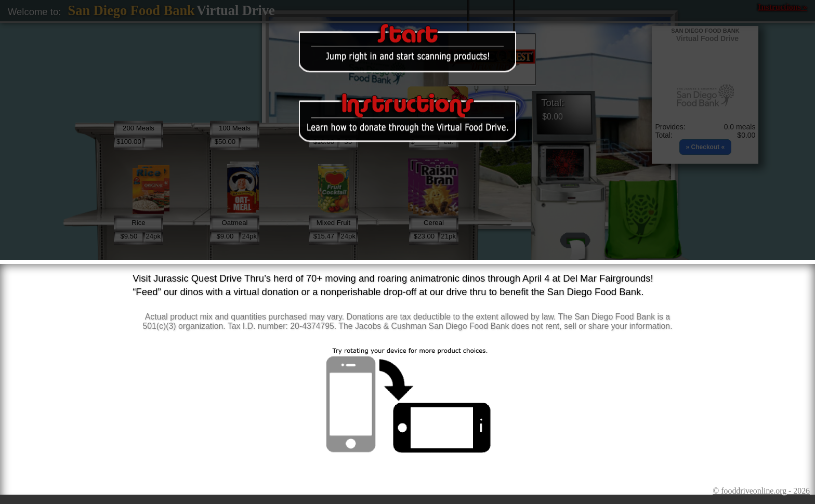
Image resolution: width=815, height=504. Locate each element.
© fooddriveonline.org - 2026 (761, 491)
